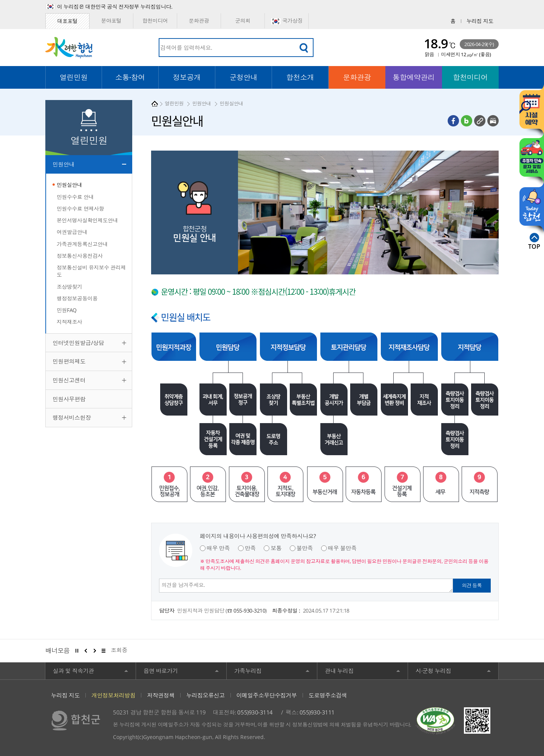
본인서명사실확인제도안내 (87, 220)
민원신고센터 (69, 380)
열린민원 (174, 103)
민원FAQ (67, 310)
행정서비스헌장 (72, 417)
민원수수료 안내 (75, 197)
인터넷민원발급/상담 (78, 343)
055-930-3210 (249, 610)
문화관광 (199, 21)
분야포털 (111, 21)
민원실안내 (70, 185)
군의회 (243, 21)
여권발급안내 (72, 232)
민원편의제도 (69, 361)
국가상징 (287, 21)
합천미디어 (155, 21)
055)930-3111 (317, 712)
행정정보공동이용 (77, 298)
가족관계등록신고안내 (82, 244)
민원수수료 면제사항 (80, 209)
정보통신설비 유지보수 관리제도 (91, 271)
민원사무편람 (69, 399)
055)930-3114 (255, 712)
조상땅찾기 (70, 287)
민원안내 (63, 164)
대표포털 (67, 21)
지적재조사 (70, 322)
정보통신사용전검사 (80, 256)
